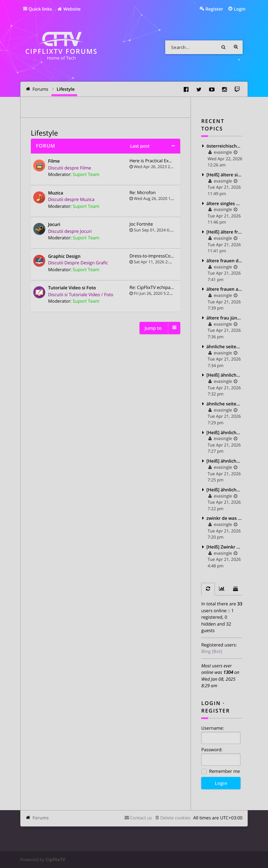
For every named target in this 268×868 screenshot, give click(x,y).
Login (211, 703)
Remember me (221, 772)
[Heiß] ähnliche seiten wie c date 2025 (224, 432)
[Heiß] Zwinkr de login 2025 (224, 547)
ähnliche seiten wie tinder (224, 347)
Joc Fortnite (141, 224)
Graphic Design (64, 256)
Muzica (56, 193)
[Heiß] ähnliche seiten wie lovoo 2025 (224, 375)
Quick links (40, 9)
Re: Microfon (143, 192)
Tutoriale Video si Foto (72, 288)
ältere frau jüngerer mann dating (224, 318)
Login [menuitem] (240, 9)
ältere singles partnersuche (224, 203)
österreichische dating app (224, 146)
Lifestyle (44, 133)
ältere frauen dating (224, 261)
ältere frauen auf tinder (224, 289)
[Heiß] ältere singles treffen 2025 (224, 175)
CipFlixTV (55, 859)
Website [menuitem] (69, 9)
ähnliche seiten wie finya (224, 404)
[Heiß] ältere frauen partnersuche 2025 (224, 232)
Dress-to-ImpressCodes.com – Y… (164, 256)
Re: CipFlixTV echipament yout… (162, 287)
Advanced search (236, 47)
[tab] (208, 589)
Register (216, 711)
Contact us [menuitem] (141, 818)
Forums (41, 818)
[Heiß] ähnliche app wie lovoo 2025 (224, 490)
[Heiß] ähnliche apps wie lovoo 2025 (224, 461)
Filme (54, 161)
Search (223, 47)
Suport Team (86, 174)
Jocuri (54, 225)
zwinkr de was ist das (224, 518)
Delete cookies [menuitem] (175, 818)
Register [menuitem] (214, 9)
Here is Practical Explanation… (161, 161)
